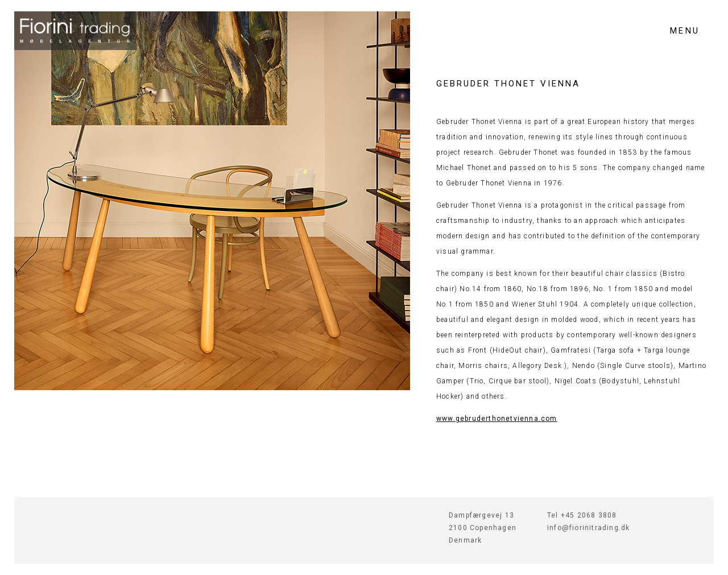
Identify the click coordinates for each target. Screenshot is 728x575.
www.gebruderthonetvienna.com (497, 419)
